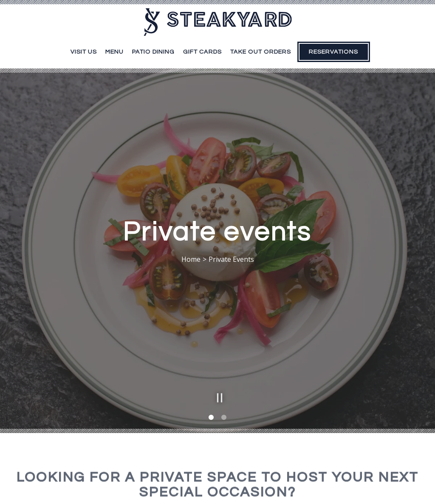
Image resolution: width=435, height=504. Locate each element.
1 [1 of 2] (211, 399)
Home (191, 249)
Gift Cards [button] (202, 52)
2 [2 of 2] (224, 399)
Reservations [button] (333, 52)
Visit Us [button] (84, 52)
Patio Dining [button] (153, 52)
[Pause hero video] (217, 377)
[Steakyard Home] (217, 21)
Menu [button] (114, 52)
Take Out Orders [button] (261, 52)
